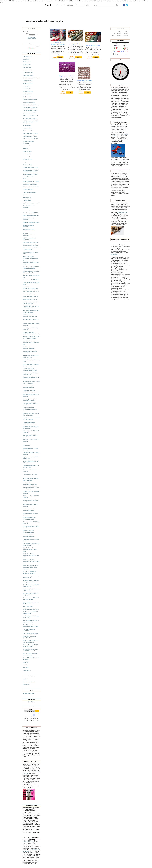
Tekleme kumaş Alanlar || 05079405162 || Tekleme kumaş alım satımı (31, 262)
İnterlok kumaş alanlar (28, 606)
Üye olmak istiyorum (32, 39)
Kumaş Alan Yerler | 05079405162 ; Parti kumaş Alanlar (31, 577)
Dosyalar (77, 25)
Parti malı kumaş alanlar (28, 75)
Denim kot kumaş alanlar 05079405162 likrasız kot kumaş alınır (31, 333)
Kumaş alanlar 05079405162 (29, 693)
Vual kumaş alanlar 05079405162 (30, 136)
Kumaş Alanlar (85, 25)
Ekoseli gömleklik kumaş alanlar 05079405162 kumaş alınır (30, 352)
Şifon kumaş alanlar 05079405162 (30, 118)
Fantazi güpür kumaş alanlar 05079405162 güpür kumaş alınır (30, 423)
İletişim (105, 25)
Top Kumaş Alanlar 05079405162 (30, 108)
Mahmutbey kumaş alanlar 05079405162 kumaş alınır (29, 510)
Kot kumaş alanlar (27, 125)
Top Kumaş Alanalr (27, 200)
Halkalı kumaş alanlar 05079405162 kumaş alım (31, 514)
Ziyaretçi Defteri (96, 25)
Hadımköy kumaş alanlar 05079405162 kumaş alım (28, 531)
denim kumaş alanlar (27, 165)
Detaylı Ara (32, 48)
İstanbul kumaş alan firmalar (29, 682)
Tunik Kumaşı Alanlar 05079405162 (31, 633)
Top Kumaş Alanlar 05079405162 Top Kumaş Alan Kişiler (31, 544)
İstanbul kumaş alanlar (28, 83)
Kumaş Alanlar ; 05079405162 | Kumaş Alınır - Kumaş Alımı (30, 573)
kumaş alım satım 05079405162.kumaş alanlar (31, 283)
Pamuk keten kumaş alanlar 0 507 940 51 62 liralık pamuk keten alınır (31, 337)
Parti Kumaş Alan (27, 670)
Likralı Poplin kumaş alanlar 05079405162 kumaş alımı (29, 348)
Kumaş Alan (26, 662)
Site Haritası (32, 702)
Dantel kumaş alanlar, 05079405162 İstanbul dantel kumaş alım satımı (31, 171)
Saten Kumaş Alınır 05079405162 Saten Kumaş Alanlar (30, 654)
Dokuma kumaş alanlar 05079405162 (31, 187)
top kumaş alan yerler (28, 159)
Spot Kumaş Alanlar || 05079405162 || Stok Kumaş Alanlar (31, 253)
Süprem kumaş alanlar (28, 131)
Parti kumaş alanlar (27, 62)
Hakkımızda (56, 25)
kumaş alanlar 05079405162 (29, 102)
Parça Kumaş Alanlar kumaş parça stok (31, 203)
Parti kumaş (26, 179)
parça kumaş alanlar (27, 67)
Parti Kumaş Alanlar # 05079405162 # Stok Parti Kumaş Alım (31, 303)
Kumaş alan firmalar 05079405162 (30, 100)
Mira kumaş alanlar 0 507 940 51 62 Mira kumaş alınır (31, 427)
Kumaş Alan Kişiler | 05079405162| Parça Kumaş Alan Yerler (31, 641)
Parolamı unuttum (32, 37)
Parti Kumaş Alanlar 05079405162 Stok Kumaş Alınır (30, 613)
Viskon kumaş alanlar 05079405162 (31, 139)
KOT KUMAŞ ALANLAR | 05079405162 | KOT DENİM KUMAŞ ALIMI (31, 561)
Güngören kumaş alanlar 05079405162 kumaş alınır (31, 492)
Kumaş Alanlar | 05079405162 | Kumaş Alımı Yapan (30, 637)
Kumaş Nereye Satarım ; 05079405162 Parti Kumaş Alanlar (31, 586)
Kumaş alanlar (26, 685)
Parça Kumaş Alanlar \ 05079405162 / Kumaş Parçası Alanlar (31, 621)
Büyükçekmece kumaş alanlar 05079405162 (29, 239)
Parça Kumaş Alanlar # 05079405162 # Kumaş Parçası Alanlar (31, 311)
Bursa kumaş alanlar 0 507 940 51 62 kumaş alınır (31, 440)
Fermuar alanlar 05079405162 (29, 192)
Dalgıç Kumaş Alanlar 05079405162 (31, 609)
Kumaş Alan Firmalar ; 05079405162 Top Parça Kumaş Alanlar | (31, 581)
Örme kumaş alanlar (27, 56)
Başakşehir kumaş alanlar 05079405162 (28, 226)
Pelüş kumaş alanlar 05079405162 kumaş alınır (30, 404)
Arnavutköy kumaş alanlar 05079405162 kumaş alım (29, 536)
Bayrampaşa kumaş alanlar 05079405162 (29, 230)
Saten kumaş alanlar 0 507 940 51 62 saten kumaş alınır (31, 320)
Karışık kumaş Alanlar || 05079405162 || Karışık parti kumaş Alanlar (31, 268)
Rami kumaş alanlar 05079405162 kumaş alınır (30, 471)
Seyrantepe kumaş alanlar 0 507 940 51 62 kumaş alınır (31, 462)
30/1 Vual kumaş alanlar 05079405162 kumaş (31, 361)
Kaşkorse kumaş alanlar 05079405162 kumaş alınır (31, 395)
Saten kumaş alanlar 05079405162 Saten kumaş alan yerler (30, 122)
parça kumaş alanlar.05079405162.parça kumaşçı (31, 288)
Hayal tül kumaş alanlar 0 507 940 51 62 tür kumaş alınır (31, 374)
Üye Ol (57, 5)
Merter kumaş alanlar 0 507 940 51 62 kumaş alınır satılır (31, 488)
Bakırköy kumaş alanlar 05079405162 (31, 222)
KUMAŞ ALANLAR (28, 842)
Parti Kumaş (26, 149)
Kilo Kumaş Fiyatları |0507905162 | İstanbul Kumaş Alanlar (31, 646)
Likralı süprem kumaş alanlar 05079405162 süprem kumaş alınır (30, 391)
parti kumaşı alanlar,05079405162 (30, 299)
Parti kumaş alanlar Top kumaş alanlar (31, 78)
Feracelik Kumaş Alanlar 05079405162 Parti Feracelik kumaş (31, 626)
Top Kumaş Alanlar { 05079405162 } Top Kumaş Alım (31, 617)
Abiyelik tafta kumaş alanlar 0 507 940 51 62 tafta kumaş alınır (31, 419)
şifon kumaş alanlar (27, 97)
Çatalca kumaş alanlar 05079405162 (31, 245)
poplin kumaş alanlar (27, 146)
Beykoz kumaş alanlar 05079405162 (31, 242)
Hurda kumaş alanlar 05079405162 (30, 167)
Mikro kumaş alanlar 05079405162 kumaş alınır (30, 329)
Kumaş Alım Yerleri (27, 151)
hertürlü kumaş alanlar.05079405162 (31, 280)
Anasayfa (48, 25)
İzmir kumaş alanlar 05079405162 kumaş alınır (30, 436)
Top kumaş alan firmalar (93, 45)
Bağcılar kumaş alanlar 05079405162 (31, 215)
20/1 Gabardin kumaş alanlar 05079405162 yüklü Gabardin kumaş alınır (31, 343)
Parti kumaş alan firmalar (84, 81)
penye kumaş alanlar (27, 128)
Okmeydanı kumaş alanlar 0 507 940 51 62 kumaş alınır (31, 466)
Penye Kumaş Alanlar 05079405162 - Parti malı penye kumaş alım (31, 175)
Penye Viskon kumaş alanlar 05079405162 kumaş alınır (29, 387)
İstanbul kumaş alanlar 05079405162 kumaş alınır (31, 432)
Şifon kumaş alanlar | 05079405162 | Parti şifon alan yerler (31, 594)
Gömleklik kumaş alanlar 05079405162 (28, 142)
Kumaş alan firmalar (76, 44)
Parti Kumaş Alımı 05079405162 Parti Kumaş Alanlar (31, 540)
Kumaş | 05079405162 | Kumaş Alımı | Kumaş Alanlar (31, 659)
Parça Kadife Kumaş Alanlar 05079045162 (29, 630)
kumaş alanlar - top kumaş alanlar (30, 184)
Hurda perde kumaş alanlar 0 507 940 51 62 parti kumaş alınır (31, 414)
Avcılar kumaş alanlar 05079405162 (31, 213)
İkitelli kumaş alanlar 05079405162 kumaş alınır (31, 505)
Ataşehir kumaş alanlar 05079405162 (31, 210)
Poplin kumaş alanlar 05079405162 (31, 133)
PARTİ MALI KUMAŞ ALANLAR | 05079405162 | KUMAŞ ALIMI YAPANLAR (31, 567)
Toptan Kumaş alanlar (28, 81)
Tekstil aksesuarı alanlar (28, 190)
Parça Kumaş (26, 668)
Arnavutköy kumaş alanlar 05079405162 (29, 207)
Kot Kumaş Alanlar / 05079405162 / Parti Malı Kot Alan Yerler (31, 603)
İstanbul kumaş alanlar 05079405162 (31, 105)
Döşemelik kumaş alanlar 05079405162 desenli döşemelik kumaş (30, 409)
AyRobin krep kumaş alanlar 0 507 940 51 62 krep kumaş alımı (31, 382)
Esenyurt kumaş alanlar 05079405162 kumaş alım (31, 523)
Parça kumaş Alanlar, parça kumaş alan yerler (31, 276)
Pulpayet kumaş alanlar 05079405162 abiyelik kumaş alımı (31, 356)
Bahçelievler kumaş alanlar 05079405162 (29, 219)
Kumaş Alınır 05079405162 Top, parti (31, 182)
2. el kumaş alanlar (27, 154)
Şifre (27, 33)
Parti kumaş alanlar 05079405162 (30, 113)
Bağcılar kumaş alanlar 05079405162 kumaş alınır (31, 497)
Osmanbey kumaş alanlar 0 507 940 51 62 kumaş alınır (31, 445)
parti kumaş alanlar (123, 175)
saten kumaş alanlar (27, 94)
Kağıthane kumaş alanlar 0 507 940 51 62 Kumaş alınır (31, 458)
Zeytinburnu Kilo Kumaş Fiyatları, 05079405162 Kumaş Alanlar (30, 650)
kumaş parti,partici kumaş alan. (30, 294)
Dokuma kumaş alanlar (28, 73)
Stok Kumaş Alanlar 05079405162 (30, 116)
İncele (60, 57)
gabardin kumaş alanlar (28, 91)
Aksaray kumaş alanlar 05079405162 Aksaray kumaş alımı (31, 479)
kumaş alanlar (26, 59)
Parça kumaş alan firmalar (67, 76)
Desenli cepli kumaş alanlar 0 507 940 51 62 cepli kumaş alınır (31, 378)
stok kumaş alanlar (27, 86)
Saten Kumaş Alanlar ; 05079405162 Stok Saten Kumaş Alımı (31, 599)
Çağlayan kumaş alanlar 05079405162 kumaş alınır (31, 453)
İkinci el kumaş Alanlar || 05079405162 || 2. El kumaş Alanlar (31, 257)
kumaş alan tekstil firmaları (29, 162)
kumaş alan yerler (27, 89)
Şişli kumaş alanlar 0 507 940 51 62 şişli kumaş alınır (31, 449)
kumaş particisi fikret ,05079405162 (31, 297)
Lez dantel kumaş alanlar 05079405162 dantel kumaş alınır (30, 369)
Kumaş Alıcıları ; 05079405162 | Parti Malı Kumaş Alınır (31, 590)
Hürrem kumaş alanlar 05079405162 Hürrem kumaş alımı (31, 365)
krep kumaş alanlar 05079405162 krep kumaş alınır (31, 324)
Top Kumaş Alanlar (67, 25)
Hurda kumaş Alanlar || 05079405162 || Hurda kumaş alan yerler (31, 272)
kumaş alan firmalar (27, 70)
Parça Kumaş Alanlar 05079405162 (31, 110)
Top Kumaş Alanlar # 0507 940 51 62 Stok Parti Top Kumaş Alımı (31, 307)
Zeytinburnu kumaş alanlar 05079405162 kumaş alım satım (30, 484)
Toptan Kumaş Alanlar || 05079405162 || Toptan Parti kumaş (31, 249)
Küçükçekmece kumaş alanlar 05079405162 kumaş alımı (29, 518)
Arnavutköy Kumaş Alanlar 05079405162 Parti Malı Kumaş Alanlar (30, 549)
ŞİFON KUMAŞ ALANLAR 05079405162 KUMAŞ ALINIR (30, 316)
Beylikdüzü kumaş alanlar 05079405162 (28, 235)
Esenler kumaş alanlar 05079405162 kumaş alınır (31, 501)
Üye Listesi (25, 679)
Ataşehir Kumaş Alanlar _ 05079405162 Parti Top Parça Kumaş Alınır (31, 555)
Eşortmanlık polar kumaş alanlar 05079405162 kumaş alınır (30, 400)
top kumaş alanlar (27, 65)
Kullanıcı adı (26, 31)
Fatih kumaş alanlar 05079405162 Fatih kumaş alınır (30, 475)
